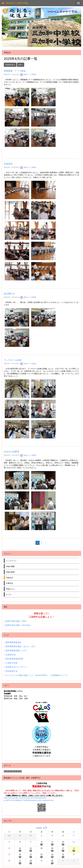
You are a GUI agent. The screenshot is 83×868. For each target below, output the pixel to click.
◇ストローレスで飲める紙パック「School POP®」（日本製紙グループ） (36, 675)
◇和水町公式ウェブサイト (16, 667)
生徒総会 (8, 164)
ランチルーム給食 (13, 360)
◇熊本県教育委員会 (13, 642)
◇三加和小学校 (11, 663)
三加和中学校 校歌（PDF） (16, 621)
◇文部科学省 (10, 655)
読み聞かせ (9, 294)
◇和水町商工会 (11, 671)
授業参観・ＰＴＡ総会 (15, 71)
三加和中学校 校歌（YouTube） (18, 625)
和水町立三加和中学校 (17, 3)
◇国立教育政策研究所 (14, 659)
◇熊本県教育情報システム (16, 651)
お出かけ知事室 (11, 452)
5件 (21, 65)
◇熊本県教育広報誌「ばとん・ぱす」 (20, 646)
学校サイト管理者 (28, 74)
